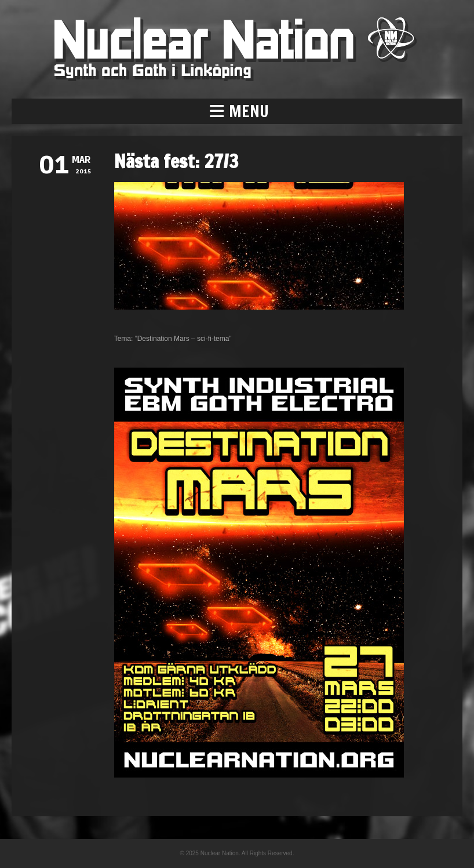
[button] (237, 111)
